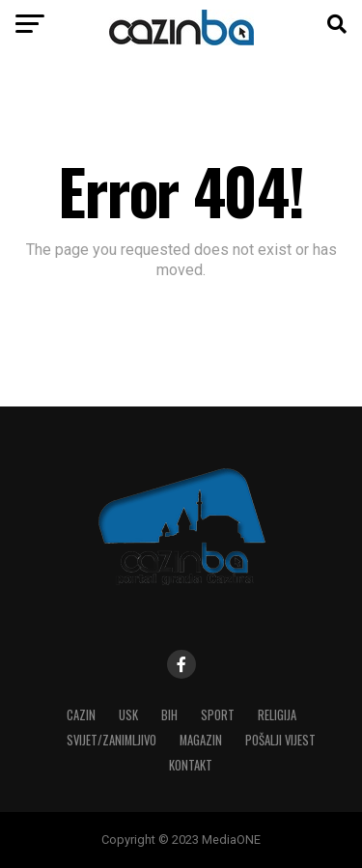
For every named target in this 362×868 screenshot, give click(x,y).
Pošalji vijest (280, 740)
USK (128, 715)
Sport (218, 715)
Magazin (201, 740)
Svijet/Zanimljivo (111, 740)
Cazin (81, 715)
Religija (277, 715)
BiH (169, 715)
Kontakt (191, 765)
